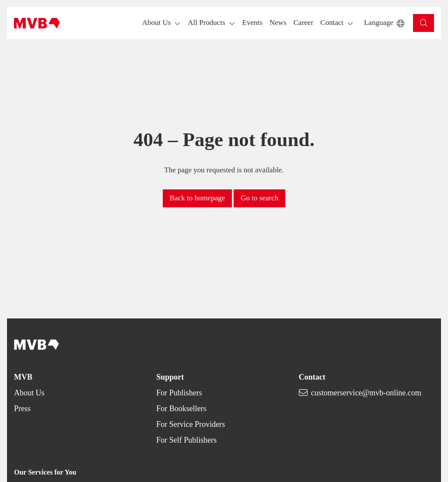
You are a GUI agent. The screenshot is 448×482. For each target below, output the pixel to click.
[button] (252, 23)
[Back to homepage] (37, 23)
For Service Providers (191, 424)
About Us (29, 393)
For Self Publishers (186, 440)
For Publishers (179, 393)
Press (22, 409)
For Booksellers (181, 409)
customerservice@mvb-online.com (366, 393)
